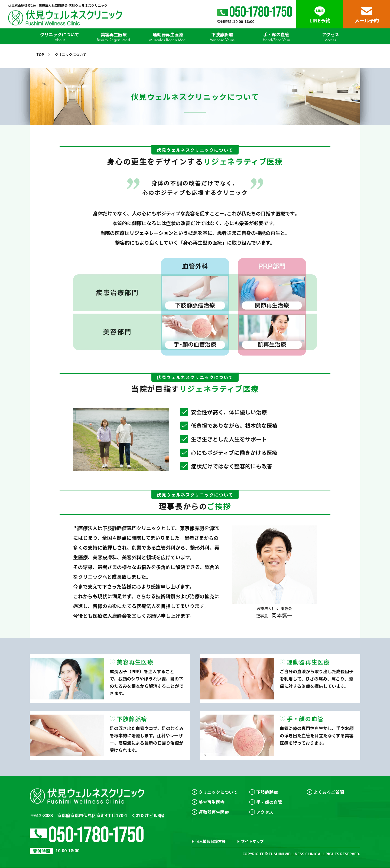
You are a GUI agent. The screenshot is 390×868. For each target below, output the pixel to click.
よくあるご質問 (329, 792)
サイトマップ (252, 841)
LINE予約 (320, 20)
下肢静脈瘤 (222, 37)
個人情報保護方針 (210, 841)
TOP (40, 55)
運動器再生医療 (168, 37)
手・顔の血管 (276, 37)
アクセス (330, 37)
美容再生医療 (114, 37)
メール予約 (367, 20)
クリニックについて (60, 37)
